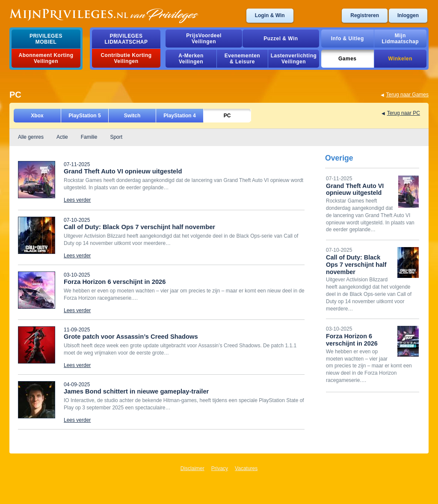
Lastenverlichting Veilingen (294, 59)
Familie (89, 137)
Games (347, 59)
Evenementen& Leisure (242, 59)
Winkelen (400, 59)
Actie (62, 137)
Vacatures (246, 468)
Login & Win (270, 15)
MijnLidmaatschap (400, 39)
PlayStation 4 (179, 116)
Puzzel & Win (281, 39)
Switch (132, 116)
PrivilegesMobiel (46, 39)
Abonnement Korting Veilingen (46, 58)
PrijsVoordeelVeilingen (204, 39)
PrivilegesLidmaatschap (126, 39)
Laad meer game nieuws (46, 433)
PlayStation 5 (84, 116)
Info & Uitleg (348, 39)
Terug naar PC (404, 113)
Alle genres (31, 137)
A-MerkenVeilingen (191, 59)
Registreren (365, 15)
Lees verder (77, 200)
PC (227, 116)
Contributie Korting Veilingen (126, 58)
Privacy (220, 468)
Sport (116, 137)
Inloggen (408, 15)
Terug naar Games (407, 95)
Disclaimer (192, 468)
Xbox (37, 116)
